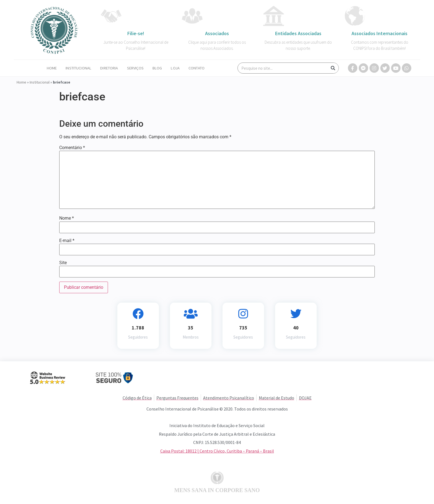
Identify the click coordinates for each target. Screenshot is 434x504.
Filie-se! (136, 33)
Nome (67, 218)
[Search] (333, 68)
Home (52, 68)
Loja (175, 68)
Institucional (78, 68)
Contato (197, 68)
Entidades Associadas (298, 33)
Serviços (135, 68)
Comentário (72, 148)
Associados (217, 33)
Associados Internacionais (379, 33)
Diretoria (109, 68)
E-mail (67, 241)
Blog (157, 68)
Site (63, 263)
